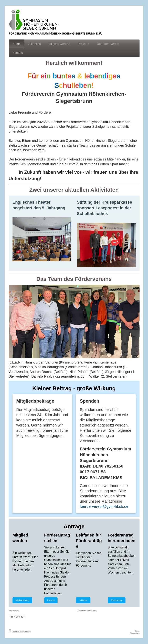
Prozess (51, 600)
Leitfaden (83, 600)
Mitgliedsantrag (22, 600)
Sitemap (27, 631)
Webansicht (135, 633)
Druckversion (16, 631)
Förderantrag (117, 600)
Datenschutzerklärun (86, 611)
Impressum (14, 611)
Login (137, 631)
